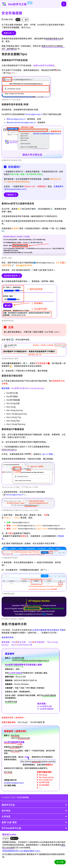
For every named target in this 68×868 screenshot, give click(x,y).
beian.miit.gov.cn (9, 449)
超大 (27, 20)
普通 (18, 20)
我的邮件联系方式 (54, 39)
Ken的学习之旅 (8, 797)
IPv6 (30, 3)
